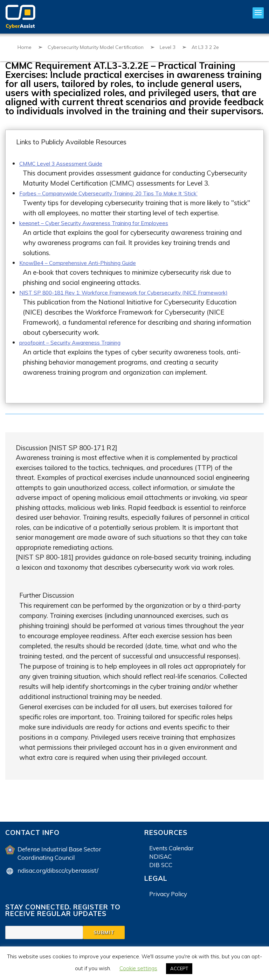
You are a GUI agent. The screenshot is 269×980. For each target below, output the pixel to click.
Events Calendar (171, 855)
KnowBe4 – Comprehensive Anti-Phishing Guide (91, 261)
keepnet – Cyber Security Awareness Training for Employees (109, 222)
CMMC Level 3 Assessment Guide (70, 163)
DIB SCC (161, 872)
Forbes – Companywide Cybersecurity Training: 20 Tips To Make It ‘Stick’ (128, 193)
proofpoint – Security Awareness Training (81, 350)
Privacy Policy (168, 901)
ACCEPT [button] (179, 968)
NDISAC (160, 863)
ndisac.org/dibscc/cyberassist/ (58, 877)
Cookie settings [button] (138, 968)
